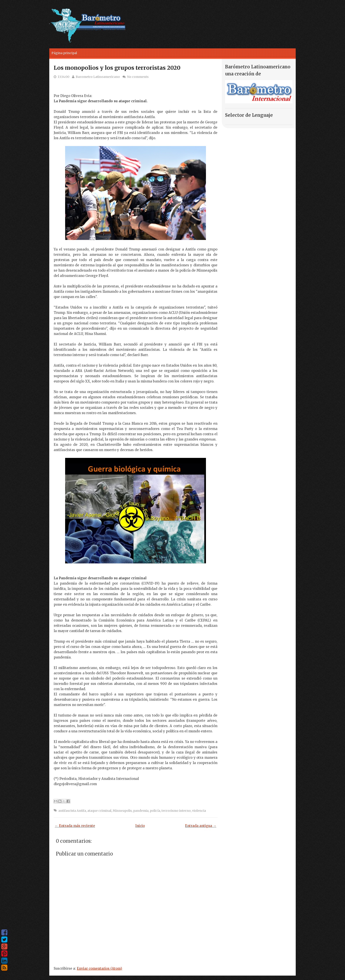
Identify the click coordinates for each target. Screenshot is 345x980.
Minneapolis (122, 811)
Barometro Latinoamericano (98, 77)
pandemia (141, 811)
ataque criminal (99, 811)
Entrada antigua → (201, 826)
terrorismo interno (176, 811)
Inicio (140, 826)
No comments (138, 77)
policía (155, 811)
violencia (199, 811)
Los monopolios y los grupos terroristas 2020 (117, 68)
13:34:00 (63, 77)
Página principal (64, 53)
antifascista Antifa (72, 811)
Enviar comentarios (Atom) (99, 968)
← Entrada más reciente (75, 826)
